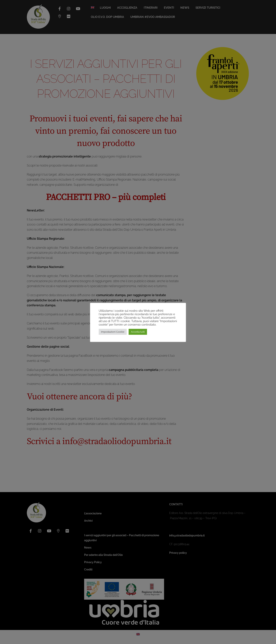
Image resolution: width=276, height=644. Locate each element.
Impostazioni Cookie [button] (113, 332)
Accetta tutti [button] (138, 332)
